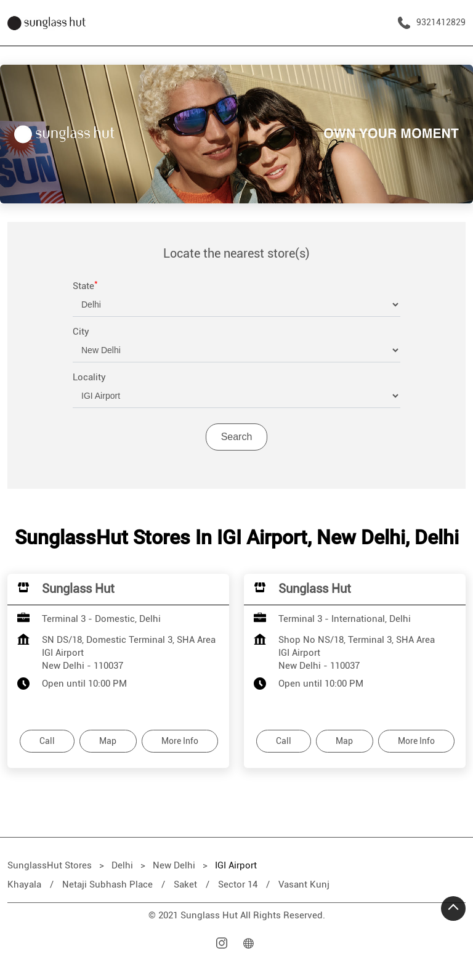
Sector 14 (238, 884)
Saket (185, 884)
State (85, 286)
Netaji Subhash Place (107, 884)
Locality (89, 377)
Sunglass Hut (78, 589)
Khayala (24, 884)
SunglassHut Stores (51, 865)
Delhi (122, 865)
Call (47, 741)
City (81, 332)
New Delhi (174, 865)
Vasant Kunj (304, 884)
